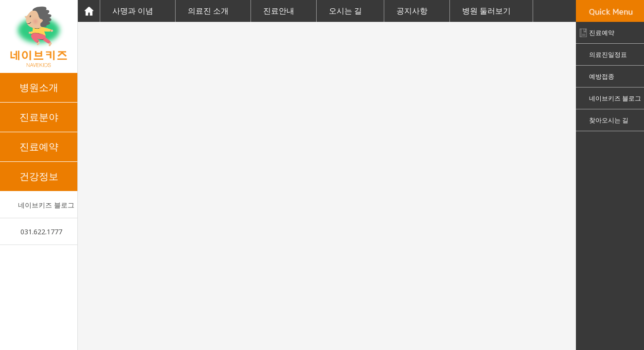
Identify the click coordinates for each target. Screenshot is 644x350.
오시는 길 (345, 11)
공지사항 (412, 11)
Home (89, 11)
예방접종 (602, 76)
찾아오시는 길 (609, 120)
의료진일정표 (608, 54)
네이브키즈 (39, 36)
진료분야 (39, 117)
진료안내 (279, 11)
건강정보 (39, 176)
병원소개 (39, 87)
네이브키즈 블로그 (46, 205)
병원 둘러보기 (486, 11)
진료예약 (39, 147)
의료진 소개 (208, 11)
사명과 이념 (133, 11)
